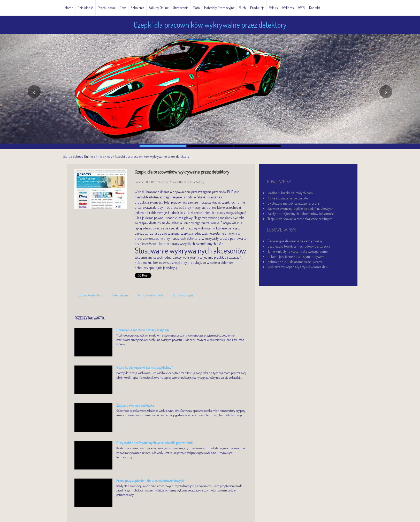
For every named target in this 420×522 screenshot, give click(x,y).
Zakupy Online (83, 156)
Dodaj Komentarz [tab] (91, 295)
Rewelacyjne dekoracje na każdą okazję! (295, 241)
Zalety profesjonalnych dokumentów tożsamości (301, 214)
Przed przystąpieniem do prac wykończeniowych (150, 480)
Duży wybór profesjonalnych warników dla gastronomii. (155, 443)
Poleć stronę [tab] (120, 295)
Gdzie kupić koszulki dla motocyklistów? (144, 367)
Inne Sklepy (104, 156)
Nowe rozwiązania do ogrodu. (288, 198)
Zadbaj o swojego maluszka (135, 405)
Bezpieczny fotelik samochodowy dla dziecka (299, 246)
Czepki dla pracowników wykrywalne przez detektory (152, 156)
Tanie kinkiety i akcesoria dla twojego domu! (298, 251)
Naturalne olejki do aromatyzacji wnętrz (295, 262)
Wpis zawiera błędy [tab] (150, 295)
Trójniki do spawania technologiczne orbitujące (300, 219)
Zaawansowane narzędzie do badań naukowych (300, 208)
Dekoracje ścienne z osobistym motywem (296, 256)
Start (66, 156)
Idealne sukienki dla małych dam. (290, 193)
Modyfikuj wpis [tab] (183, 295)
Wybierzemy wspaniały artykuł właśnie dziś (297, 267)
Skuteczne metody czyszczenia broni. (293, 203)
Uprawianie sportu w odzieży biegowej (143, 330)
